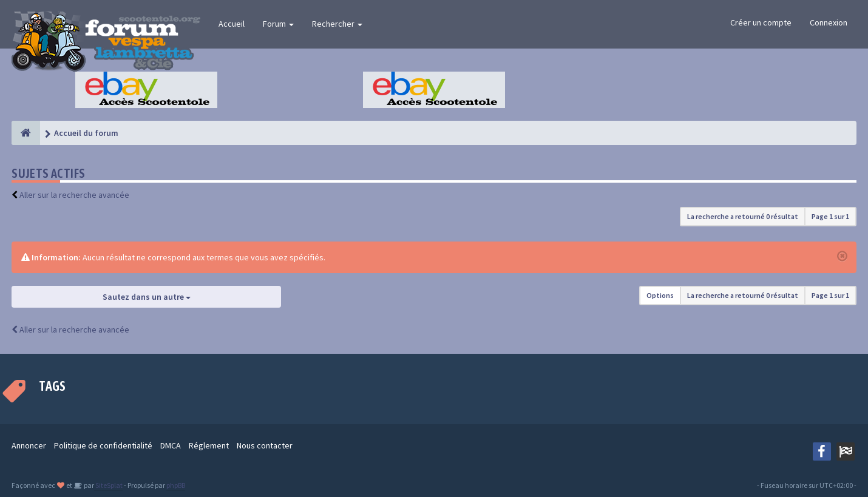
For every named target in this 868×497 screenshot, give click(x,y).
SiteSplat (108, 485)
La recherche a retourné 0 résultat (743, 216)
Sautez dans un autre (147, 297)
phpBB (176, 485)
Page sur (830, 216)
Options (660, 295)
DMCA (171, 445)
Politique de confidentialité (103, 445)
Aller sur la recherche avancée (74, 195)
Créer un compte (761, 22)
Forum (278, 24)
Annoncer (29, 445)
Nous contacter (265, 445)
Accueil (232, 24)
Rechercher (337, 24)
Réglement (209, 445)
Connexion (829, 22)
